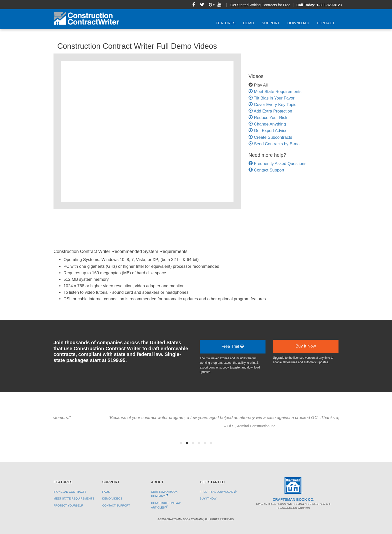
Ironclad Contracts (70, 492)
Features (226, 23)
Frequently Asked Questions (280, 164)
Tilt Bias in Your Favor (271, 98)
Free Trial (232, 346)
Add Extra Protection (270, 111)
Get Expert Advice (268, 131)
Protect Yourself (68, 505)
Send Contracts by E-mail (275, 144)
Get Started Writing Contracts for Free (260, 5)
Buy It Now (306, 346)
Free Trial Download (218, 492)
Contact (326, 23)
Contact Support (269, 170)
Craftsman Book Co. (293, 499)
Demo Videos (112, 498)
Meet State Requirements (275, 92)
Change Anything (267, 124)
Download (298, 23)
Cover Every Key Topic (272, 105)
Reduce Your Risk (268, 118)
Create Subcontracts (270, 137)
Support (271, 23)
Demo (249, 23)
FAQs (106, 492)
